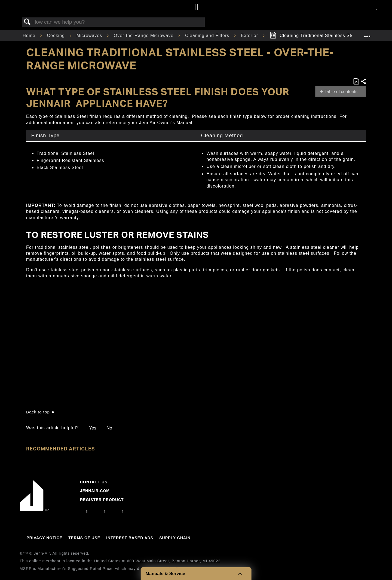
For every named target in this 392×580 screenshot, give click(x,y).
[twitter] (123, 512)
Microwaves (90, 36)
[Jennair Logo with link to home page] (35, 510)
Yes (93, 428)
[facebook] (105, 512)
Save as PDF (356, 82)
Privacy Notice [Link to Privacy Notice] (44, 538)
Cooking (56, 36)
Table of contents (341, 92)
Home (30, 36)
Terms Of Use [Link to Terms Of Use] (84, 538)
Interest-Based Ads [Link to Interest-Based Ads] (130, 538)
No (109, 428)
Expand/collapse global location (367, 34)
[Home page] (197, 7)
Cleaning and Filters (208, 36)
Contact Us (94, 482)
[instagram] (87, 512)
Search (27, 22)
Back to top (38, 412)
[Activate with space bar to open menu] (377, 8)
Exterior (250, 36)
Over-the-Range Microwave (144, 36)
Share (363, 82)
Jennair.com (95, 491)
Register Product (102, 500)
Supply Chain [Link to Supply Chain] (175, 538)
